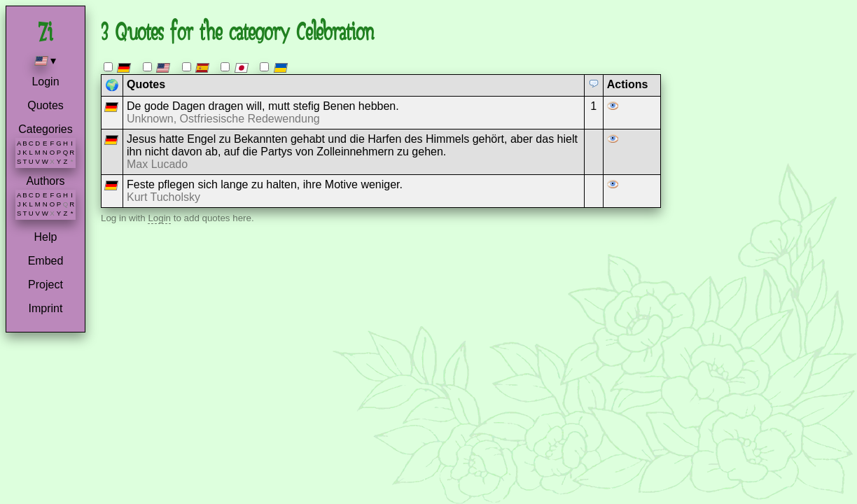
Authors (45, 181)
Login (45, 82)
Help (46, 237)
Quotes (46, 105)
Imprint (46, 308)
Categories (45, 129)
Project (46, 285)
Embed (46, 261)
